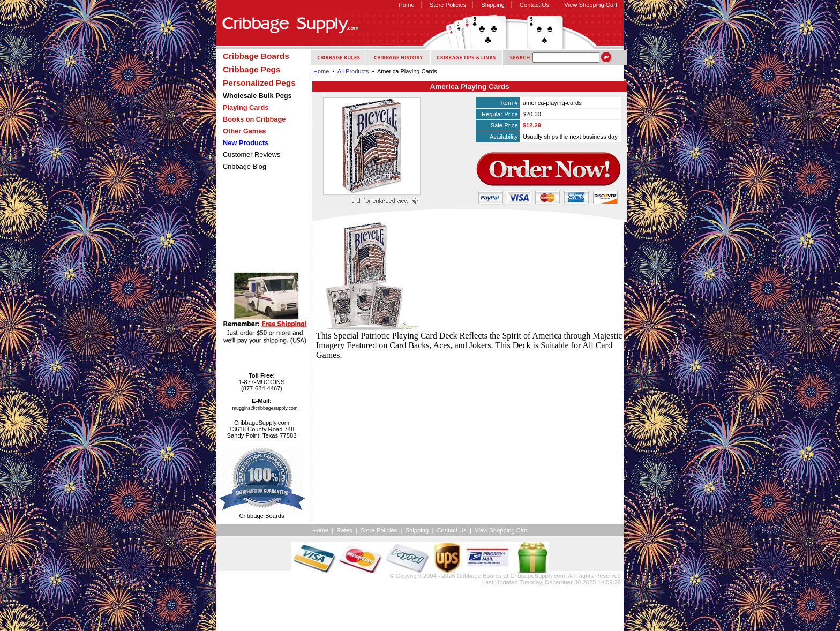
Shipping (493, 5)
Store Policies (448, 5)
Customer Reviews (252, 155)
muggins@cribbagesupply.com (265, 408)
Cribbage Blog (245, 166)
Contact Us (534, 5)
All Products (353, 71)
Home (407, 5)
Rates (344, 530)
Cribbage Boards (479, 576)
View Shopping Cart (591, 5)
